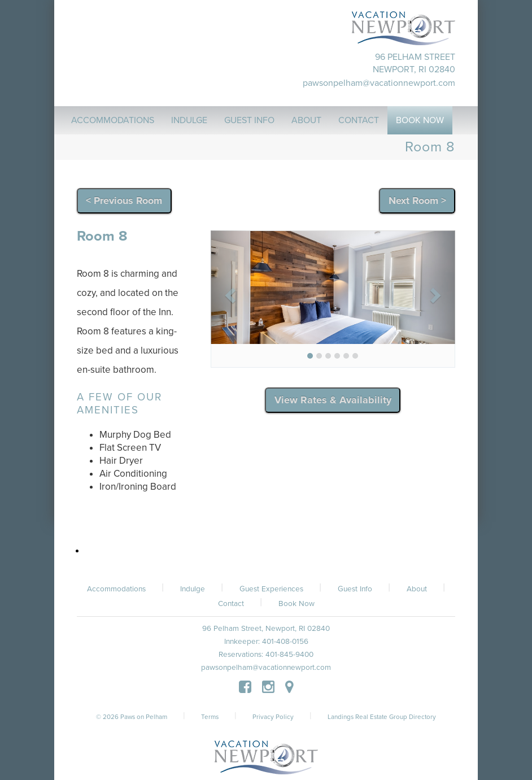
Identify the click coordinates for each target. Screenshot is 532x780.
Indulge (193, 589)
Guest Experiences (271, 589)
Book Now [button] (420, 120)
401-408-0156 (285, 642)
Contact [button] (359, 120)
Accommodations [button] (113, 120)
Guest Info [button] (249, 120)
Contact (231, 604)
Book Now (296, 604)
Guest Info (355, 589)
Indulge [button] (189, 120)
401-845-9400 (289, 655)
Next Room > (417, 201)
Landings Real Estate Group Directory (382, 717)
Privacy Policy (273, 717)
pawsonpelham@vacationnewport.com (379, 83)
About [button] (306, 120)
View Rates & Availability (333, 400)
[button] (229, 292)
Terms (210, 717)
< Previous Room (124, 201)
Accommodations (116, 589)
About (417, 589)
